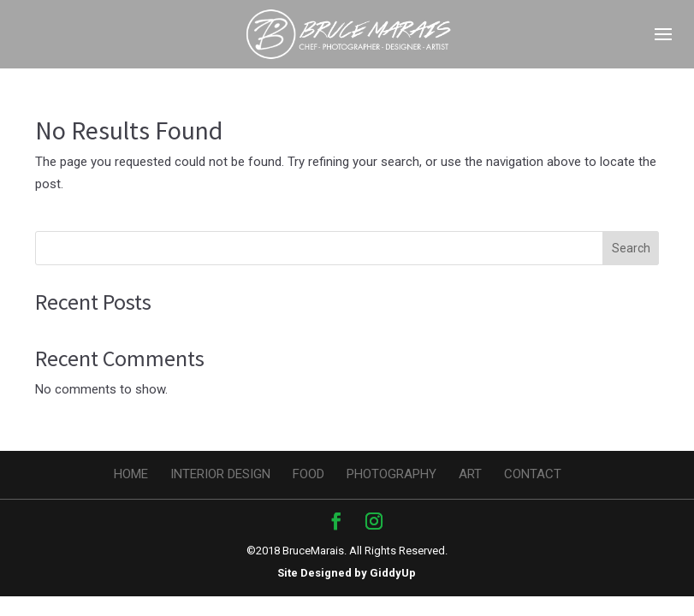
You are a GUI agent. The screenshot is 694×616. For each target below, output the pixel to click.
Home (131, 474)
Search (631, 248)
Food (308, 474)
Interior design (220, 474)
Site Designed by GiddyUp (347, 573)
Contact (533, 474)
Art (470, 474)
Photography (391, 474)
